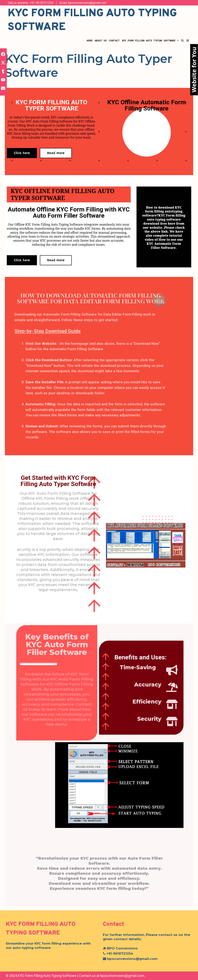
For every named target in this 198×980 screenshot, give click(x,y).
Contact (114, 40)
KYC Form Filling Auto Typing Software (151, 40)
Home (90, 40)
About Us (101, 40)
